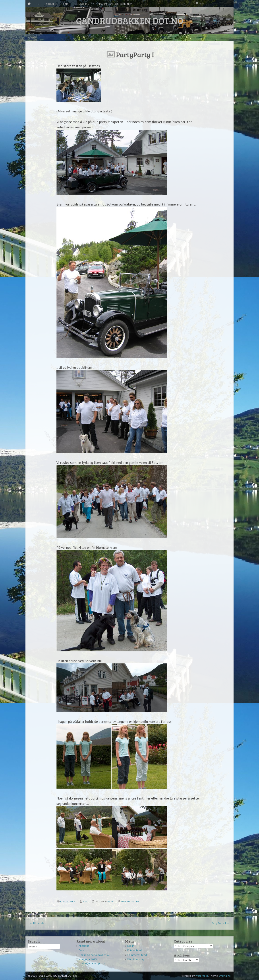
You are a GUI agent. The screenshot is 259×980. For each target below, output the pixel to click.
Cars (66, 4)
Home (37, 4)
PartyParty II (220, 923)
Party (110, 901)
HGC (85, 901)
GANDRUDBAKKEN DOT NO (130, 20)
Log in (131, 946)
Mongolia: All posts (93, 963)
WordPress (202, 976)
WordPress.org (136, 959)
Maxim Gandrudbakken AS (116, 4)
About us (52, 4)
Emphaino (225, 976)
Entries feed (134, 950)
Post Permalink (130, 901)
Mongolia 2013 (84, 4)
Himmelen (38, 923)
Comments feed (137, 955)
